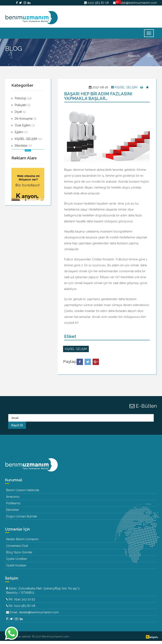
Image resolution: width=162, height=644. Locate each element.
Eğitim (21, 135)
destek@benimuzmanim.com (137, 3)
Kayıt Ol (17, 428)
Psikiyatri (23, 108)
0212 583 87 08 (98, 3)
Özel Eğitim (25, 129)
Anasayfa (134, 59)
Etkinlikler (23, 149)
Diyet (20, 115)
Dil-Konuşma (26, 122)
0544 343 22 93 (24, 602)
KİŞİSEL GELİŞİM (28, 142)
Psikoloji (23, 101)
